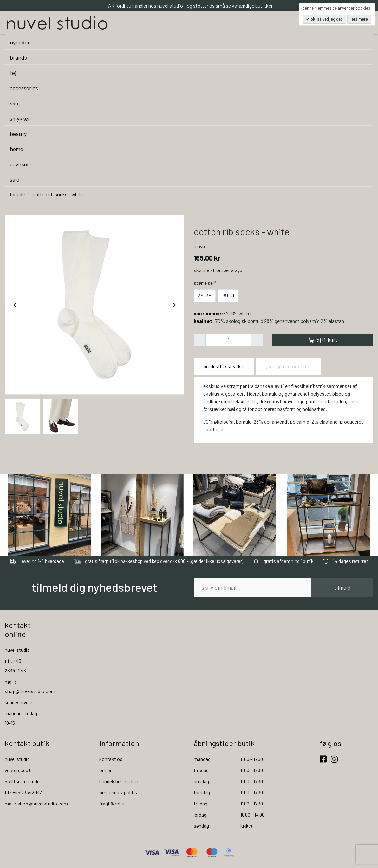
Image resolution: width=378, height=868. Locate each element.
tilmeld (342, 587)
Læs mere (359, 19)
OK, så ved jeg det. (326, 19)
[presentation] (17, 305)
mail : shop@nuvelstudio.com (36, 803)
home (16, 149)
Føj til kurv (323, 340)
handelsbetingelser (119, 781)
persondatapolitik (118, 792)
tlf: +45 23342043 (24, 792)
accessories (24, 88)
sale (15, 179)
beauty (18, 134)
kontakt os (111, 759)
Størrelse (205, 283)
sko (14, 103)
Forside (17, 194)
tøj (13, 73)
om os (106, 770)
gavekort (21, 164)
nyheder (20, 42)
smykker (20, 118)
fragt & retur (112, 803)
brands (18, 57)
